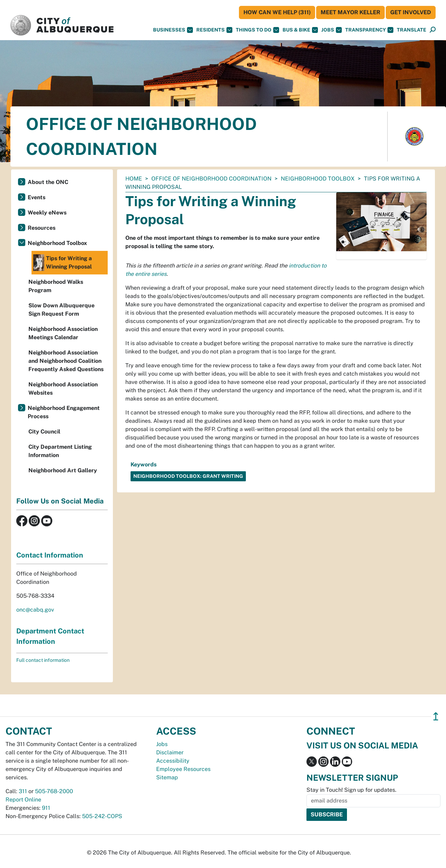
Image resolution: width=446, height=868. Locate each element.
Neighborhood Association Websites (63, 389)
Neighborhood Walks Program (56, 286)
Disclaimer (170, 752)
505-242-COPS (102, 816)
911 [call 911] (46, 808)
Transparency (369, 30)
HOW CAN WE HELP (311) (277, 12)
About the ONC (48, 182)
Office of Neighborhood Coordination (211, 179)
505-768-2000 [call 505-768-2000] (54, 791)
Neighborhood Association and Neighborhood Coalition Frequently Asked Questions (66, 361)
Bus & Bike (300, 30)
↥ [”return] (436, 716)
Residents (214, 30)
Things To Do (257, 30)
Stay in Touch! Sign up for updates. (351, 790)
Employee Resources (183, 769)
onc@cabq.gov (35, 610)
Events (37, 197)
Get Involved (411, 12)
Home (134, 179)
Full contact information (43, 660)
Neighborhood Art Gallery (63, 470)
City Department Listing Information (60, 451)
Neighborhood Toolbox (318, 179)
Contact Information (50, 555)
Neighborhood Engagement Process (64, 412)
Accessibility (173, 761)
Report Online (23, 800)
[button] (412, 30)
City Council (44, 432)
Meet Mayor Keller (350, 12)
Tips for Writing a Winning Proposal (63, 263)
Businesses (173, 30)
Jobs (332, 30)
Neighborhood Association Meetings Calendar (63, 333)
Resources (42, 228)
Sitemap (167, 777)
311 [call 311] (23, 791)
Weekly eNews (47, 213)
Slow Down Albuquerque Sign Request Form (61, 310)
